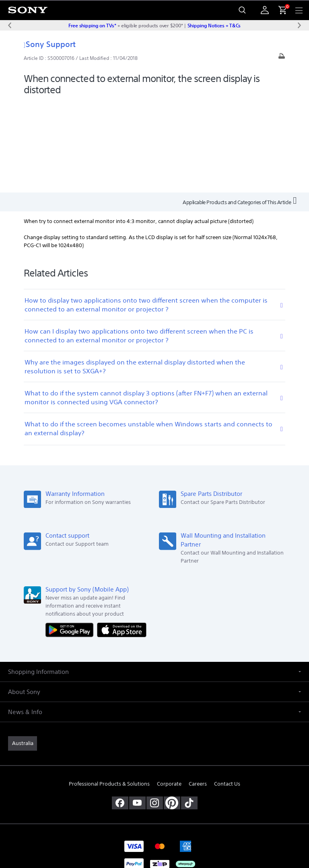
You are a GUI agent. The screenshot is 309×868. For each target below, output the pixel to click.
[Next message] (299, 25)
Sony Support (50, 44)
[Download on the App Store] (122, 538)
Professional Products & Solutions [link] (109, 693)
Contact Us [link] (227, 693)
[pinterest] (172, 712)
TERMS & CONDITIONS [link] (155, 801)
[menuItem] (279, 10)
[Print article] (282, 58)
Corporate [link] (169, 693)
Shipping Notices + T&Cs (214, 25)
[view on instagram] (155, 712)
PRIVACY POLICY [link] (154, 811)
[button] (154, 580)
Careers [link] (198, 693)
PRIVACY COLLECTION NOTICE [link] (154, 821)
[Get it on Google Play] (71, 538)
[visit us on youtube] (137, 712)
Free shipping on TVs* (92, 25)
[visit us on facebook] (120, 712)
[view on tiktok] (189, 712)
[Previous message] (10, 25)
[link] (23, 652)
